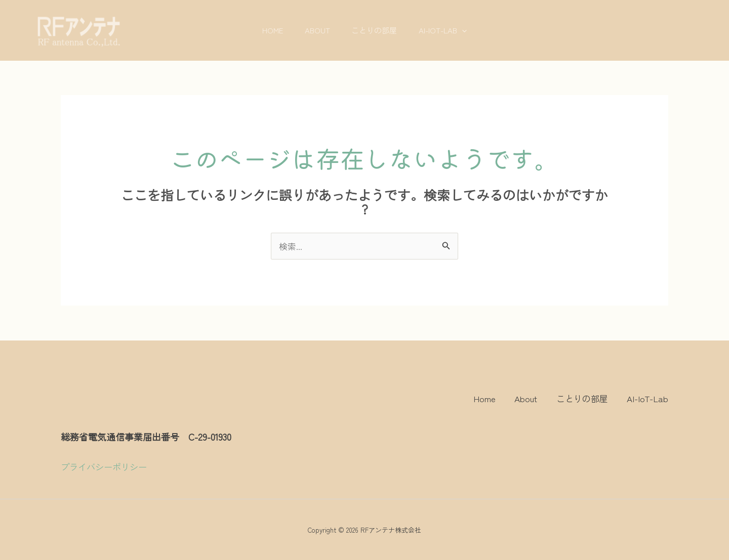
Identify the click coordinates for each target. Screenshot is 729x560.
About (315, 30)
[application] (468, 30)
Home (267, 30)
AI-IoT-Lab (448, 30)
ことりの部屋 (376, 30)
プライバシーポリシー (104, 467)
